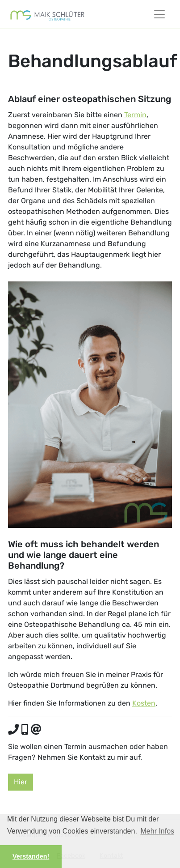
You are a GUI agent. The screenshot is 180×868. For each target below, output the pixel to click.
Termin (135, 115)
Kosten (144, 703)
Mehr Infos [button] (158, 831)
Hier (21, 782)
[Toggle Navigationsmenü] (159, 14)
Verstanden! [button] (31, 856)
